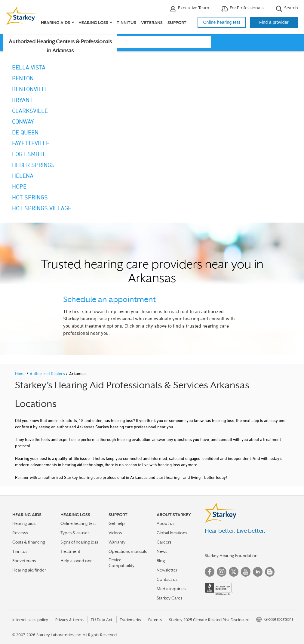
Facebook (210, 572)
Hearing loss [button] (93, 23)
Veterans (152, 23)
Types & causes (75, 533)
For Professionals (243, 9)
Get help (117, 523)
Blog (161, 561)
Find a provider (274, 22)
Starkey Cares (169, 598)
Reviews (20, 533)
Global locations (172, 533)
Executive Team (189, 9)
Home (21, 373)
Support (177, 23)
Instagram (222, 572)
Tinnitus (126, 23)
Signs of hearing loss (79, 542)
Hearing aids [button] (55, 23)
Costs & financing (29, 542)
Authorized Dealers (48, 373)
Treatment (70, 551)
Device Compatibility (121, 563)
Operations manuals (128, 551)
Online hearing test (221, 22)
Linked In (258, 572)
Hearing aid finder (29, 570)
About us (166, 523)
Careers (164, 542)
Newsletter (167, 570)
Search (287, 9)
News (162, 551)
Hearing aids (24, 523)
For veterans (24, 561)
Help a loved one (77, 561)
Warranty (117, 542)
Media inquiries (171, 589)
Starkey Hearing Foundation (231, 556)
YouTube (246, 572)
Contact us (167, 579)
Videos (115, 533)
